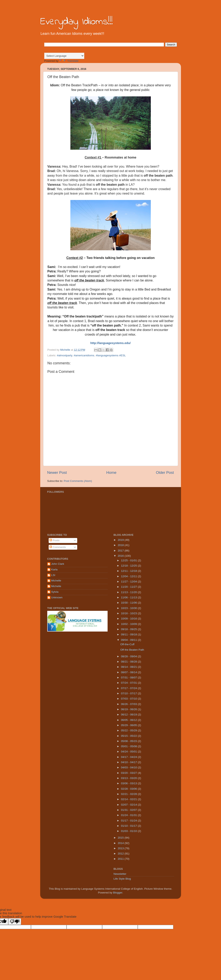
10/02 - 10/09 (129, 624)
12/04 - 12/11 (129, 576)
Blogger (118, 893)
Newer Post (57, 472)
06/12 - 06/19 (129, 715)
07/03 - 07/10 (129, 699)
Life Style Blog (122, 879)
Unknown (57, 597)
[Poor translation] (15, 922)
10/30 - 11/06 (129, 603)
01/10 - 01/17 (129, 826)
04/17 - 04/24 (129, 757)
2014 (121, 843)
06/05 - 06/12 (129, 720)
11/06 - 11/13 (129, 597)
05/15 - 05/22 (129, 736)
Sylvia (55, 592)
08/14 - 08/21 (129, 667)
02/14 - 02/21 (129, 799)
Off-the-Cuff (127, 644)
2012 (121, 854)
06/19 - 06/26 (129, 709)
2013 (121, 848)
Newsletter (120, 874)
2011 (121, 859)
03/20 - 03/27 (129, 773)
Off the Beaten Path (132, 650)
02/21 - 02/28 (129, 794)
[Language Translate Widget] (64, 56)
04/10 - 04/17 (129, 762)
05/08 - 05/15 (129, 741)
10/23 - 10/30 (129, 608)
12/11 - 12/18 (129, 571)
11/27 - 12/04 (129, 582)
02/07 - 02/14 (129, 805)
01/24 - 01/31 (129, 815)
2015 (121, 838)
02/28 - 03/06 (129, 789)
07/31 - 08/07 (129, 678)
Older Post (165, 472)
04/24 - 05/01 (129, 752)
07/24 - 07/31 (129, 683)
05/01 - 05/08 (129, 746)
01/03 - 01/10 (129, 831)
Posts (54, 540)
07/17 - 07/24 (129, 688)
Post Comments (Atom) (78, 481)
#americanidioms (84, 355)
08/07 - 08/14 (129, 672)
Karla (54, 569)
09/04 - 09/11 (129, 640)
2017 (121, 551)
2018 (121, 545)
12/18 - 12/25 (129, 566)
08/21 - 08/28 (129, 662)
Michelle (56, 581)
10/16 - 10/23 (129, 613)
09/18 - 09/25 (129, 629)
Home (111, 472)
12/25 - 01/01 (129, 560)
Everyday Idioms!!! (77, 22)
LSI (53, 575)
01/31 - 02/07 (129, 810)
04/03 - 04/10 (129, 767)
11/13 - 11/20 (129, 592)
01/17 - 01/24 (129, 821)
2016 (121, 556)
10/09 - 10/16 (129, 619)
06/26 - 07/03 (129, 704)
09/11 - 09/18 (129, 634)
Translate (69, 61)
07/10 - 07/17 (129, 693)
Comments (58, 547)
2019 (121, 540)
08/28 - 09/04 (129, 656)
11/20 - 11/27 (129, 587)
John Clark (58, 564)
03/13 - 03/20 (129, 778)
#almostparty (65, 355)
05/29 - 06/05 (129, 725)
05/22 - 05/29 (129, 730)
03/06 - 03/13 (129, 783)
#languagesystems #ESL (111, 355)
